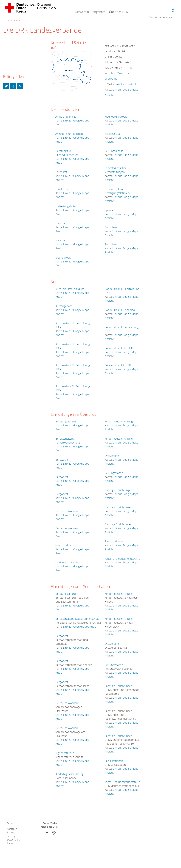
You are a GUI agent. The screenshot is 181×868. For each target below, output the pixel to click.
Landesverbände (36, 17)
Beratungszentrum (67, 418)
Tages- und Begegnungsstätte (122, 555)
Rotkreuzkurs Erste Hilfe (119, 345)
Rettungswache (114, 470)
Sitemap (11, 833)
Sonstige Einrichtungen (118, 487)
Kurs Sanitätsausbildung (70, 285)
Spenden (110, 207)
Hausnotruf (62, 220)
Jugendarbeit (63, 254)
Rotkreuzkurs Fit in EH (118, 362)
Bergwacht (62, 456)
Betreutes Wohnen (67, 508)
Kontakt (11, 829)
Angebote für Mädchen (69, 130)
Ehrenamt (61, 169)
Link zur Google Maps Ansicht (81, 623)
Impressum (13, 840)
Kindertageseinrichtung (69, 559)
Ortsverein (82, 12)
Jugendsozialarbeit (116, 113)
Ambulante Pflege (66, 113)
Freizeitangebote (65, 203)
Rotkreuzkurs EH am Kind (120, 307)
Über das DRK (119, 12)
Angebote (99, 12)
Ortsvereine (112, 452)
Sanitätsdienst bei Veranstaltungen (115, 167)
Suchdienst (111, 224)
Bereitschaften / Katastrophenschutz (77, 615)
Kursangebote (64, 303)
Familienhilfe (63, 186)
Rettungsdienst (114, 147)
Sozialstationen (114, 538)
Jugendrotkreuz (65, 542)
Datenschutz (14, 836)
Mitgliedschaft (113, 130)
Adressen (22, 17)
